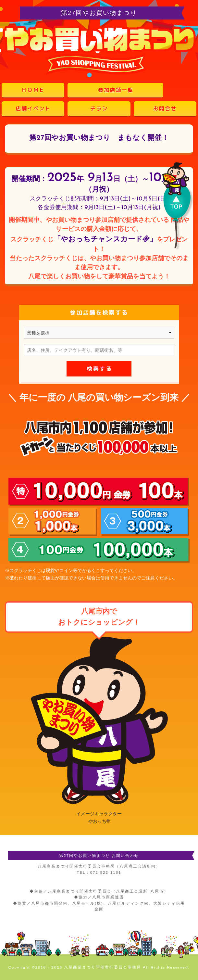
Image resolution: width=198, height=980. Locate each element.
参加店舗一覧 (116, 90)
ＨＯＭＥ (33, 90)
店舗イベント (33, 108)
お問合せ (165, 108)
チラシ (99, 108)
